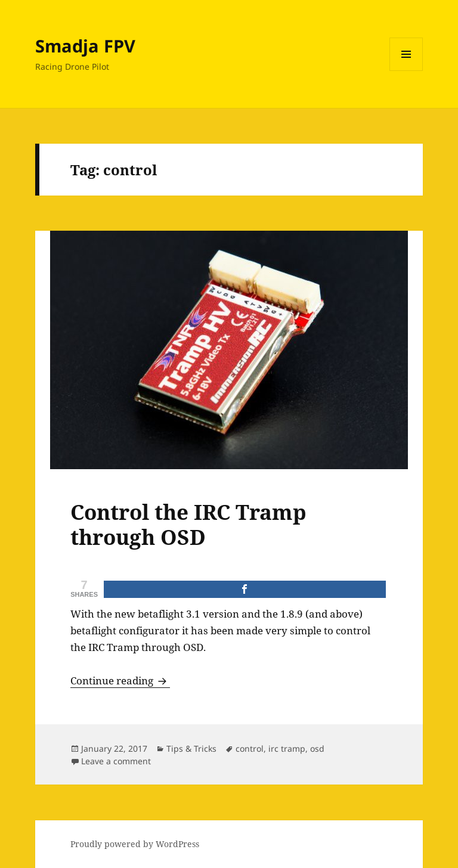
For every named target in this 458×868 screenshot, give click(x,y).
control (250, 748)
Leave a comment (116, 761)
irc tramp (287, 748)
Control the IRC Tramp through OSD (188, 524)
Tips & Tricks (191, 748)
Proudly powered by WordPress (135, 844)
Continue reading (120, 681)
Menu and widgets (406, 71)
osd (317, 748)
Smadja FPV (85, 46)
